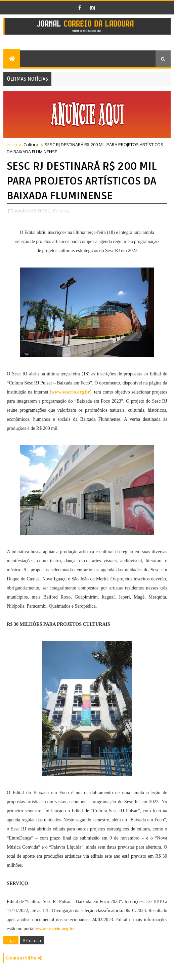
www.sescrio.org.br (71, 392)
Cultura (31, 145)
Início (12, 145)
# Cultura (32, 940)
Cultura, (61, 211)
